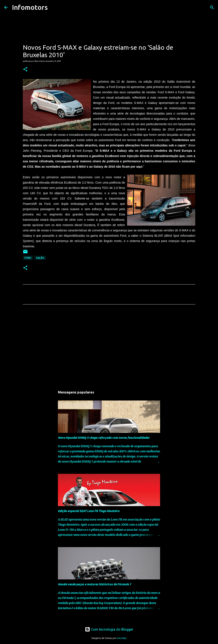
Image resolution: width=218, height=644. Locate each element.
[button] (25, 69)
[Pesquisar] (54, 7)
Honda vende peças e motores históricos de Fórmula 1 (95, 584)
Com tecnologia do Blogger (109, 629)
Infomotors (30, 7)
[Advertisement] (109, 347)
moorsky (122, 638)
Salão (40, 258)
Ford (28, 258)
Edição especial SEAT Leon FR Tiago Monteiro (89, 511)
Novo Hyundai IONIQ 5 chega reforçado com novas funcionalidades (104, 438)
